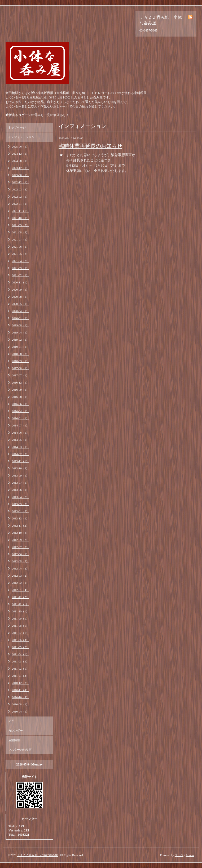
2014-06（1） (20, 433)
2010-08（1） (20, 704)
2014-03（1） (20, 447)
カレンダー (16, 731)
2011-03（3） (20, 661)
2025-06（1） (20, 146)
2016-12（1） (20, 382)
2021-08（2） (20, 232)
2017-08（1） (20, 368)
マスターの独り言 (20, 750)
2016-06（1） (20, 404)
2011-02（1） (20, 669)
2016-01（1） (20, 418)
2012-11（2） (20, 526)
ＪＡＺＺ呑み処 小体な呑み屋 (37, 855)
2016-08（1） (20, 397)
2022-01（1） (20, 204)
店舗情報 (14, 740)
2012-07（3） (20, 547)
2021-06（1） (20, 247)
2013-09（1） (20, 475)
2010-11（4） (20, 690)
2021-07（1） (20, 239)
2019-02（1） (20, 340)
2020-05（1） (20, 304)
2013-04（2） (20, 497)
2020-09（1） (20, 290)
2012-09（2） (20, 540)
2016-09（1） (20, 390)
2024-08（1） (20, 161)
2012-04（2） (20, 568)
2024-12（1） (20, 154)
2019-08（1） (20, 325)
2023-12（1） (20, 168)
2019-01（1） (20, 347)
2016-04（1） (20, 411)
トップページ (17, 127)
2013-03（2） (20, 504)
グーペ (179, 855)
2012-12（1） (20, 518)
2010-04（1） (20, 711)
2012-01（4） (20, 590)
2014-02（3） (20, 454)
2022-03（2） (20, 189)
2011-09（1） (20, 618)
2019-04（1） (20, 332)
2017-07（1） (20, 375)
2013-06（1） (20, 490)
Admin (190, 855)
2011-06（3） (20, 640)
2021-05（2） (20, 254)
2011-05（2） (20, 647)
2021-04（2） (20, 261)
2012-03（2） (20, 576)
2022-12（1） (20, 182)
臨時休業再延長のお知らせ (90, 146)
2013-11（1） (20, 461)
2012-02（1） (20, 583)
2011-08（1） (20, 626)
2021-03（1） (20, 268)
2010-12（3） (20, 683)
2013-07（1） (20, 483)
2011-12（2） (20, 597)
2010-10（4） (20, 697)
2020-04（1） (20, 311)
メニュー (14, 721)
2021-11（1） (20, 211)
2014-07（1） (20, 425)
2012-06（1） (20, 554)
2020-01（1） (20, 318)
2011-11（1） (20, 604)
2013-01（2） (20, 511)
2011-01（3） (20, 676)
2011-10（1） (20, 611)
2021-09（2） (20, 225)
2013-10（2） (20, 468)
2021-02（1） (20, 275)
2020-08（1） (20, 297)
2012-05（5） (20, 561)
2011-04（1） (20, 654)
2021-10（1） (20, 218)
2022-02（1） (20, 197)
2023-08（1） (20, 175)
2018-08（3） (20, 354)
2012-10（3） (20, 533)
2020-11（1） (20, 282)
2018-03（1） (20, 361)
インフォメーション (21, 137)
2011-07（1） (20, 633)
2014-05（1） (20, 440)
